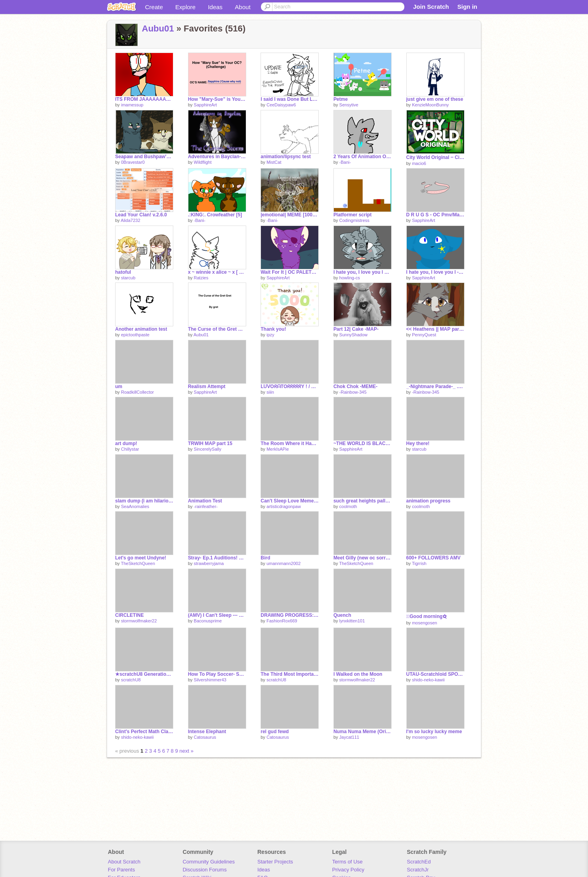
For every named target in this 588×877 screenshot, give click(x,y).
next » (186, 751)
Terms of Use (348, 862)
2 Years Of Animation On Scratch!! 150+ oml (363, 157)
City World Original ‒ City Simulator (435, 157)
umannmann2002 (284, 563)
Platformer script (353, 215)
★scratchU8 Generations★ (144, 674)
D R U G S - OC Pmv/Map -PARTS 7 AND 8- (435, 215)
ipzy (270, 335)
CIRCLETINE (129, 615)
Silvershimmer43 (210, 680)
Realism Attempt (207, 387)
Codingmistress (355, 220)
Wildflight (203, 162)
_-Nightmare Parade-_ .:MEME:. (435, 387)
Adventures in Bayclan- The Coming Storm (217, 157)
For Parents (122, 870)
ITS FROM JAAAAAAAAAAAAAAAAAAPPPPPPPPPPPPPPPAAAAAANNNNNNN (144, 99)
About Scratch (124, 862)
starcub (128, 278)
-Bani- (345, 162)
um (119, 387)
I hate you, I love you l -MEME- (435, 272)
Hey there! (418, 443)
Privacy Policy (348, 870)
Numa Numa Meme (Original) (363, 732)
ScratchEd (419, 862)
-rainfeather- (206, 506)
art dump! (126, 443)
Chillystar (130, 449)
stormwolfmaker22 (139, 621)
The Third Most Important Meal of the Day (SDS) (290, 674)
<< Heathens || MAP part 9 (435, 329)
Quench (342, 615)
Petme (341, 99)
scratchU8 (131, 680)
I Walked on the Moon (358, 674)
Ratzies (201, 278)
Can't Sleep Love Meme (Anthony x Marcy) (290, 501)
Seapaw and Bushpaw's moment (144, 157)
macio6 (419, 163)
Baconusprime (208, 621)
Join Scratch (431, 7)
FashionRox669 (282, 621)
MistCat (274, 162)
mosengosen (424, 623)
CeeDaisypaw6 (281, 105)
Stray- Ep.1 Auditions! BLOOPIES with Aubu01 (217, 558)
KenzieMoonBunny (430, 105)
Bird (265, 558)
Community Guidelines (209, 862)
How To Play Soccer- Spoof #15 (217, 674)
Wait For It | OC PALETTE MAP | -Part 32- (290, 272)
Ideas (215, 7)
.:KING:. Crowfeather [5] (215, 215)
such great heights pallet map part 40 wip (363, 501)
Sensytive (349, 105)
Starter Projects (275, 862)
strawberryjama (209, 563)
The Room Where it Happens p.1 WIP (290, 443)
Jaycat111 (349, 737)
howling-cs (350, 278)
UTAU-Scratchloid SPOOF (435, 674)
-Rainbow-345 (353, 392)
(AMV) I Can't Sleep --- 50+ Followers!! (217, 615)
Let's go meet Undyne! (141, 558)
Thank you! (273, 329)
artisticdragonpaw (284, 506)
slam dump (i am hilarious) (144, 501)
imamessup (132, 105)
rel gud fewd (275, 732)
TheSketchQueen (138, 563)
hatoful (123, 272)
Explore (185, 7)
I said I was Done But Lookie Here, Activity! (290, 99)
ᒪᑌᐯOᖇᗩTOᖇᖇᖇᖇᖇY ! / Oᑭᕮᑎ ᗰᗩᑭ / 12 (290, 387)
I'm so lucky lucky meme (434, 732)
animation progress (428, 501)
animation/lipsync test (286, 157)
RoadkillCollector (138, 392)
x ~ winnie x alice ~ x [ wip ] (217, 272)
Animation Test (205, 501)
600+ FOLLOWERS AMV (433, 558)
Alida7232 (130, 220)
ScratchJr (418, 870)
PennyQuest (424, 335)
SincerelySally (207, 449)
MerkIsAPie (278, 449)
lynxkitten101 (352, 621)
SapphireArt (205, 105)
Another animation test (141, 329)
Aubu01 (158, 28)
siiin (270, 392)
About (243, 7)
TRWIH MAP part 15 (210, 443)
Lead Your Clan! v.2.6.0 (141, 215)
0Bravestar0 (133, 162)
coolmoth (348, 506)
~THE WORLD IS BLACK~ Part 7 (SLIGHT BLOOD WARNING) (363, 443)
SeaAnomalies (135, 506)
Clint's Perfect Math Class (144, 732)
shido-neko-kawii (428, 680)
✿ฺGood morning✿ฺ (426, 616)
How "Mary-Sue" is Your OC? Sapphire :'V (217, 99)
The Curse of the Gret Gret (217, 329)
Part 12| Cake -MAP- (356, 329)
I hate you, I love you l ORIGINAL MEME (363, 272)
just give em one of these (435, 99)
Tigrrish (419, 563)
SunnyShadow (354, 335)
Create (154, 7)
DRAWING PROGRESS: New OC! (290, 615)
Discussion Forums (205, 870)
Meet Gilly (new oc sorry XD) (363, 558)
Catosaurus (205, 737)
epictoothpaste (135, 335)
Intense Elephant (207, 732)
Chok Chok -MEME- (356, 387)
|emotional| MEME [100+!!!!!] (290, 215)
